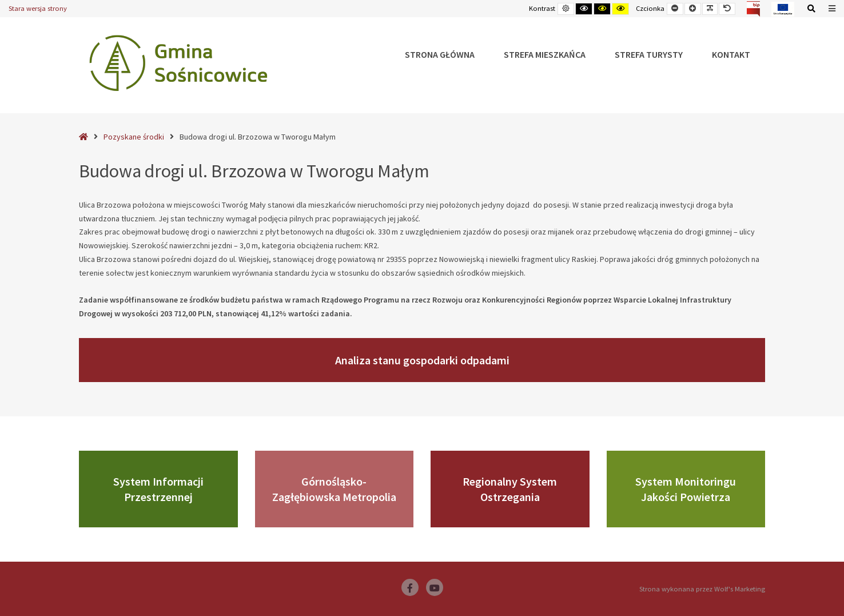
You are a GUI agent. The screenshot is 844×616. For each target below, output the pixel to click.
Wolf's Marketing (740, 589)
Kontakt (731, 54)
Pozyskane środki (134, 137)
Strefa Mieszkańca (545, 54)
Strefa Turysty (649, 54)
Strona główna (440, 54)
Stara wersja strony (38, 8)
